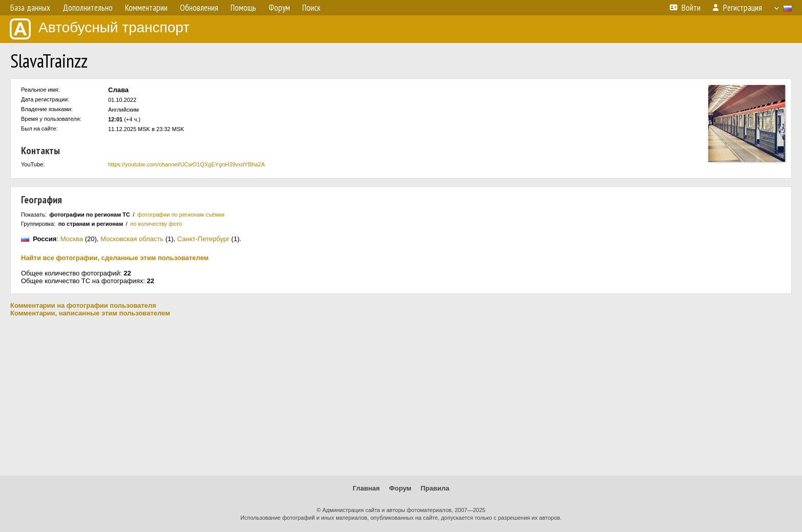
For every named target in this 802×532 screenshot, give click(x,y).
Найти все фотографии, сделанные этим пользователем (115, 258)
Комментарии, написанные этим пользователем (90, 313)
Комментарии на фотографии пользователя (83, 305)
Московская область (132, 239)
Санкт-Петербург (203, 239)
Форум (400, 488)
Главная (366, 488)
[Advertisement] (401, 396)
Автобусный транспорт (100, 29)
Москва (72, 239)
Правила (435, 488)
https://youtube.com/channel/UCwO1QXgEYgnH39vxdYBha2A (187, 164)
